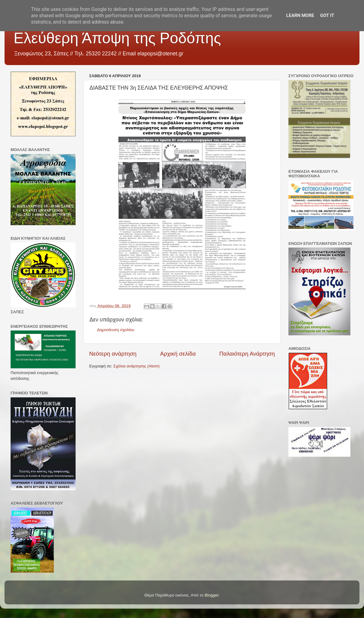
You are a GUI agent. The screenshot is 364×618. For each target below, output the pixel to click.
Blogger (212, 595)
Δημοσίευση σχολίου (116, 330)
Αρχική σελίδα (178, 354)
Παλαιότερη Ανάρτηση (247, 354)
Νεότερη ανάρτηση (113, 354)
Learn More (300, 15)
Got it (327, 15)
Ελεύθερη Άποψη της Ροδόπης (117, 38)
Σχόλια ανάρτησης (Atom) (136, 366)
